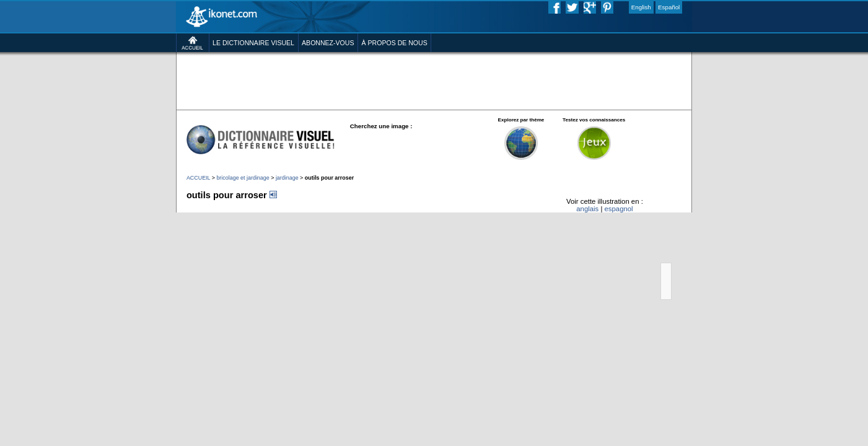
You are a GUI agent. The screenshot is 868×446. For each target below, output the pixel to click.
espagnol (661, 258)
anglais (623, 258)
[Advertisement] (434, 99)
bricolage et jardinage (199, 219)
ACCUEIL (144, 219)
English (689, 9)
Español (723, 9)
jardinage (253, 219)
